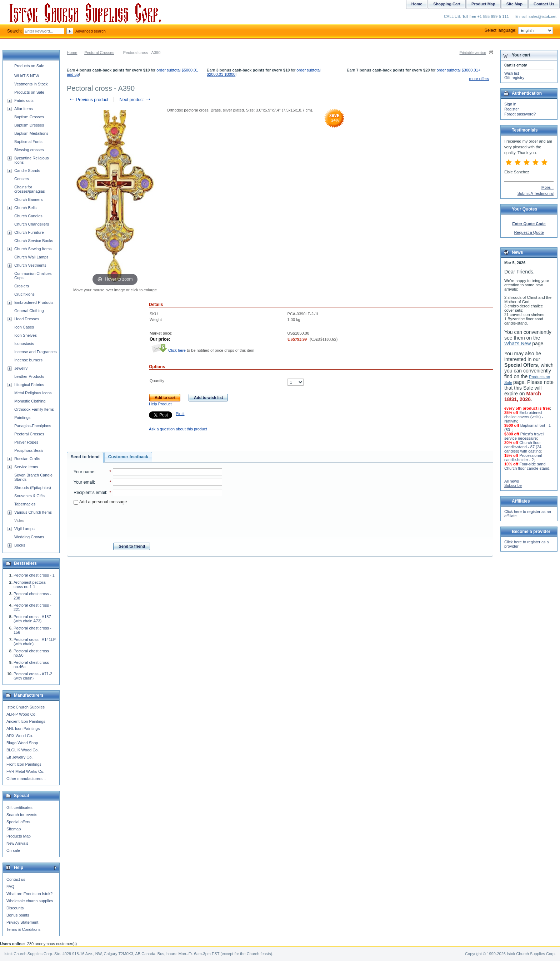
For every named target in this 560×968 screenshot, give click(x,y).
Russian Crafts (27, 459)
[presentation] (148, 522)
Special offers (18, 822)
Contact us (16, 879)
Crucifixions (24, 294)
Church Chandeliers (32, 224)
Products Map (19, 836)
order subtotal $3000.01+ (458, 70)
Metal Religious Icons (33, 393)
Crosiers (22, 286)
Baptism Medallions (31, 133)
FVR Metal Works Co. (25, 771)
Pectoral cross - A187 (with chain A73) (32, 619)
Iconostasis (24, 344)
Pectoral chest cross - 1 (34, 575)
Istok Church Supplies (26, 707)
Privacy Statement (22, 922)
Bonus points (18, 915)
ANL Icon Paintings (23, 729)
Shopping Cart (447, 4)
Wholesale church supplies (30, 901)
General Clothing (29, 311)
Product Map (483, 4)
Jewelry (21, 368)
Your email (84, 482)
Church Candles (28, 216)
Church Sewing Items (33, 249)
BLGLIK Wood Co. (22, 750)
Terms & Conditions (23, 929)
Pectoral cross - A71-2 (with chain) (33, 676)
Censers (22, 179)
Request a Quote (529, 232)
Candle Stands (27, 171)
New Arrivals (17, 843)
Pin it (180, 414)
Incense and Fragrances (36, 352)
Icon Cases (24, 327)
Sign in (510, 104)
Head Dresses (27, 319)
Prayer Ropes (26, 442)
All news (512, 481)
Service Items (26, 467)
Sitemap (14, 829)
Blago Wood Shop (22, 743)
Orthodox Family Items (34, 409)
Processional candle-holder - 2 (523, 458)
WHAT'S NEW (27, 76)
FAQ (10, 886)
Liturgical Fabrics (29, 385)
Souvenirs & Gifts (29, 496)
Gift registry (514, 78)
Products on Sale (29, 66)
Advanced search (91, 31)
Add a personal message (100, 502)
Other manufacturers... (26, 779)
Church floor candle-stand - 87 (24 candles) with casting (523, 447)
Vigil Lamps (24, 529)
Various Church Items (33, 512)
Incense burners (28, 360)
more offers (479, 79)
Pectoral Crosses (99, 53)
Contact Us (544, 4)
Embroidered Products (34, 302)
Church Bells (25, 208)
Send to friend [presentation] (85, 457)
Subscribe (513, 485)
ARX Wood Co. (20, 736)
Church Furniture (29, 232)
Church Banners (29, 199)
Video (19, 520)
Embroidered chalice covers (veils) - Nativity (524, 417)
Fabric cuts (24, 100)
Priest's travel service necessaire (524, 436)
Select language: (519, 30)
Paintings (22, 418)
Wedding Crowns (29, 537)
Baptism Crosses (29, 117)
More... (547, 187)
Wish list (512, 73)
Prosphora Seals (29, 450)
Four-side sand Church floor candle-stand (527, 466)
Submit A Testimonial (536, 193)
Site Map (514, 4)
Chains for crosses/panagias (30, 189)
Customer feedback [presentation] (128, 457)
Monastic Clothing (30, 401)
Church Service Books (34, 241)
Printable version (473, 53)
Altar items (24, 109)
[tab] (85, 457)
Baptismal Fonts (28, 142)
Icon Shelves (26, 335)
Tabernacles (25, 504)
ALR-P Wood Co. (21, 714)
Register (512, 109)
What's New (517, 344)
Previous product (88, 100)
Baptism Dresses (29, 125)
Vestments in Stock (31, 84)
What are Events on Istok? (29, 894)
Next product (135, 100)
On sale (13, 850)
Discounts (15, 908)
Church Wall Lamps (31, 257)
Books (20, 545)
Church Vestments (30, 265)
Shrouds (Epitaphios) (33, 488)
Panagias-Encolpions (33, 426)
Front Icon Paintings (24, 764)
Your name (84, 472)
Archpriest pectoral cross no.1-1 (30, 584)
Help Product (160, 404)
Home (72, 53)
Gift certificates (19, 808)
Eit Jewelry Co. (19, 757)
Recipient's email (90, 493)
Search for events (22, 815)
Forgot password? (520, 114)
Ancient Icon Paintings (26, 721)
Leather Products (29, 376)
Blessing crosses (29, 150)
